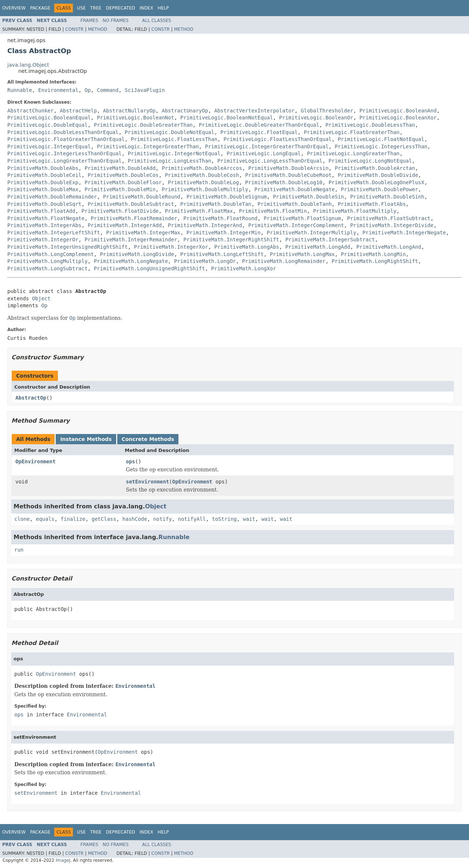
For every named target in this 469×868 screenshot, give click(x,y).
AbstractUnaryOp (185, 111)
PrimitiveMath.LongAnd (389, 247)
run (19, 550)
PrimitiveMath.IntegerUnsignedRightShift (68, 247)
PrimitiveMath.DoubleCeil (44, 175)
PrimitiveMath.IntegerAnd (205, 225)
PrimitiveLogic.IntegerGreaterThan (148, 146)
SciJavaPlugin (145, 90)
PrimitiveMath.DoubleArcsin (288, 168)
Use (81, 8)
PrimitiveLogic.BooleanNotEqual (227, 118)
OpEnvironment (36, 461)
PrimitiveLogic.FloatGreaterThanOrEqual (66, 139)
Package (40, 8)
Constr (74, 29)
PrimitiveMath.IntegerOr (43, 240)
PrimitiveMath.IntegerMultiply (311, 233)
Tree (96, 8)
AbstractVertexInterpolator (254, 111)
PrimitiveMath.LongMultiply (47, 261)
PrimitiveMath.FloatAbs (372, 204)
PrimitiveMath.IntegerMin (224, 233)
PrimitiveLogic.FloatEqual (259, 132)
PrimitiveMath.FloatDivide (120, 211)
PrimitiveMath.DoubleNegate (294, 189)
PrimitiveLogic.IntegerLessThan (381, 146)
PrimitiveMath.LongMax (302, 254)
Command (108, 90)
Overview (14, 8)
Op (88, 90)
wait (249, 519)
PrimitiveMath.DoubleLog (203, 182)
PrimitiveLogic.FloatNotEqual (381, 139)
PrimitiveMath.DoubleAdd (120, 168)
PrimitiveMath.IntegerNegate (404, 233)
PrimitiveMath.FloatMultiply (355, 211)
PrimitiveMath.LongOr (205, 261)
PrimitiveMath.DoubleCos (123, 175)
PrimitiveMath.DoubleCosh (202, 175)
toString (224, 519)
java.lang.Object (28, 65)
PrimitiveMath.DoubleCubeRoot (288, 175)
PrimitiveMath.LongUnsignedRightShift (149, 268)
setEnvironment (148, 482)
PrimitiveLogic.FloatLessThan (174, 139)
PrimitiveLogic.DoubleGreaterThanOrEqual (259, 125)
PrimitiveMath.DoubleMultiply (205, 189)
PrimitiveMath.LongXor (243, 268)
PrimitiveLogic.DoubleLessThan (370, 125)
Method (98, 29)
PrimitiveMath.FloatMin (273, 211)
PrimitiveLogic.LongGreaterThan (353, 153)
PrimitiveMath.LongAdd (318, 247)
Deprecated (121, 8)
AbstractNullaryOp (129, 111)
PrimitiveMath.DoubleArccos (202, 168)
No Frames (116, 21)
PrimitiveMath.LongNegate (131, 261)
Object (41, 298)
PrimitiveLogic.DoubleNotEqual (169, 132)
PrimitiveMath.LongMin (373, 254)
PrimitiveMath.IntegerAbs (44, 225)
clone (22, 519)
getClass (104, 519)
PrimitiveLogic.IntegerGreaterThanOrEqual (267, 146)
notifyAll (192, 519)
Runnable (20, 90)
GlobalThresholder (327, 111)
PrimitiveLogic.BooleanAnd (398, 111)
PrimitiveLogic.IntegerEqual (49, 146)
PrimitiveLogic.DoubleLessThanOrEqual (63, 132)
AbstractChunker (30, 111)
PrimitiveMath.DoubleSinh (387, 197)
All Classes (157, 21)
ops (131, 461)
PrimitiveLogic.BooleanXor (398, 118)
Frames (90, 21)
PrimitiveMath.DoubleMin (120, 189)
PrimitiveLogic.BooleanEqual (49, 118)
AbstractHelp (78, 111)
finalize (73, 519)
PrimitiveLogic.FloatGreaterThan (352, 132)
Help (163, 8)
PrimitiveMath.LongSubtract (47, 268)
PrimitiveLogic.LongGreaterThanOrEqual (64, 161)
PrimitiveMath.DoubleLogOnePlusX (376, 182)
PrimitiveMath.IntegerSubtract (330, 240)
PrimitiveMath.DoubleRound (142, 197)
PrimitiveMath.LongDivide (137, 254)
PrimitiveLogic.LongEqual (263, 153)
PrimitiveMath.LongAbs (247, 247)
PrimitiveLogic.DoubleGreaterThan (143, 125)
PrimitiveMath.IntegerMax (143, 233)
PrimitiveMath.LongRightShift (375, 261)
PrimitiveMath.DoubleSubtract (131, 204)
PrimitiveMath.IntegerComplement (296, 225)
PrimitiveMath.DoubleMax (43, 189)
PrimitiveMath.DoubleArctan (375, 168)
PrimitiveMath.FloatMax (199, 211)
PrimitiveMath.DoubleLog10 (284, 182)
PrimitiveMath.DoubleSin (309, 197)
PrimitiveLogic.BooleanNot (135, 118)
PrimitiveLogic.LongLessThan (170, 161)
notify (163, 519)
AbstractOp (31, 398)
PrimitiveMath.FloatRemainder (134, 218)
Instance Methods (86, 439)
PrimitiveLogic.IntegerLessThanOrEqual (64, 153)
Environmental (58, 90)
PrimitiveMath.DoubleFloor (123, 182)
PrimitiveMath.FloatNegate (46, 218)
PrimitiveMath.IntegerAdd (125, 225)
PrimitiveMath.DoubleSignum (227, 197)
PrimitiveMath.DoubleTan (216, 204)
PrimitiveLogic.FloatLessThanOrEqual (278, 139)
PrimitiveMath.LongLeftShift (222, 254)
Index (147, 8)
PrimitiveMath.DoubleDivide (378, 175)
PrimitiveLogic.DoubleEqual (47, 125)
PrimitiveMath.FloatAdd (41, 211)
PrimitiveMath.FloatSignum (302, 218)
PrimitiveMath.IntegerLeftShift (54, 233)
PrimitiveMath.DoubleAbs (43, 168)
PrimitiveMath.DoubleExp (43, 182)
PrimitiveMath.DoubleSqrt (44, 204)
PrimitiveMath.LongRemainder (284, 261)
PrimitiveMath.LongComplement (51, 254)
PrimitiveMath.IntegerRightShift (231, 240)
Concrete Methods (148, 439)
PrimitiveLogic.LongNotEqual (370, 161)
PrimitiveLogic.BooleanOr (316, 118)
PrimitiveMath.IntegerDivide (392, 225)
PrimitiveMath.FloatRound (220, 218)
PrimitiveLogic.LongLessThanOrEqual (270, 161)
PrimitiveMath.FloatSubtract (389, 218)
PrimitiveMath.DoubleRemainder (52, 197)
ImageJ (63, 860)
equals (45, 519)
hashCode (135, 519)
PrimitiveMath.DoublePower (379, 189)
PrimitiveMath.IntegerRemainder (131, 240)
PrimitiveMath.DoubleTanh (295, 204)
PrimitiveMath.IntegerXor (171, 247)
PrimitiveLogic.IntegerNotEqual (174, 153)
